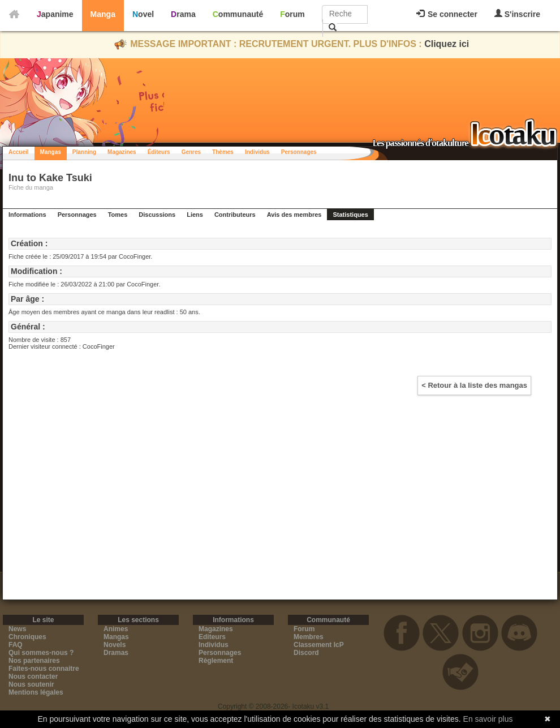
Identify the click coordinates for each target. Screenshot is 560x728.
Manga (103, 14)
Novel (143, 14)
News (17, 629)
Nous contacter (33, 676)
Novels (115, 645)
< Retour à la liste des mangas (474, 385)
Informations (27, 215)
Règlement (216, 661)
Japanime (55, 14)
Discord (306, 653)
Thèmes (223, 152)
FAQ (16, 645)
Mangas (51, 152)
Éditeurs (159, 152)
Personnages (299, 152)
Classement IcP (319, 645)
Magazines (122, 152)
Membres (309, 637)
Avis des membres (294, 215)
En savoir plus (488, 719)
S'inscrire (517, 14)
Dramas (116, 653)
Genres (191, 152)
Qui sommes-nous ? (41, 653)
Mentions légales (36, 692)
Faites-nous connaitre (44, 669)
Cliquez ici (447, 44)
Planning (84, 152)
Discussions (157, 215)
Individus (257, 152)
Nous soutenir (31, 684)
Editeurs (212, 637)
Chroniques (27, 637)
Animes (116, 629)
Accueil (19, 152)
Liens (195, 215)
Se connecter (447, 14)
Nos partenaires (34, 661)
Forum (292, 14)
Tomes (118, 215)
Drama (183, 14)
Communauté (238, 14)
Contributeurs (235, 215)
